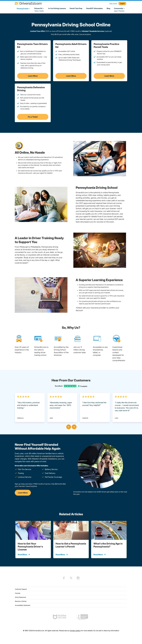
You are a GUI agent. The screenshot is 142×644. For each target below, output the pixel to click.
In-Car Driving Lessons (57, 8)
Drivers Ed (39, 8)
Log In (122, 3)
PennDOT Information (95, 8)
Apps (116, 11)
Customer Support (21, 589)
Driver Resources (20, 597)
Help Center (113, 3)
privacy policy (75, 631)
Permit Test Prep (76, 8)
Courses (18, 593)
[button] (68, 426)
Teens (36, 11)
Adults (42, 11)
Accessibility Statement (23, 605)
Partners (122, 11)
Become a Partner (21, 601)
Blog (108, 8)
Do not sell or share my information (106, 631)
